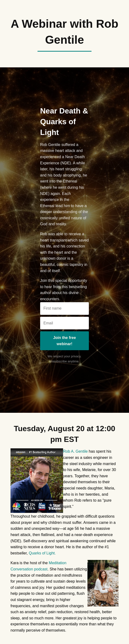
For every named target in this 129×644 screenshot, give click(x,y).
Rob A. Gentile (75, 451)
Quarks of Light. (42, 553)
